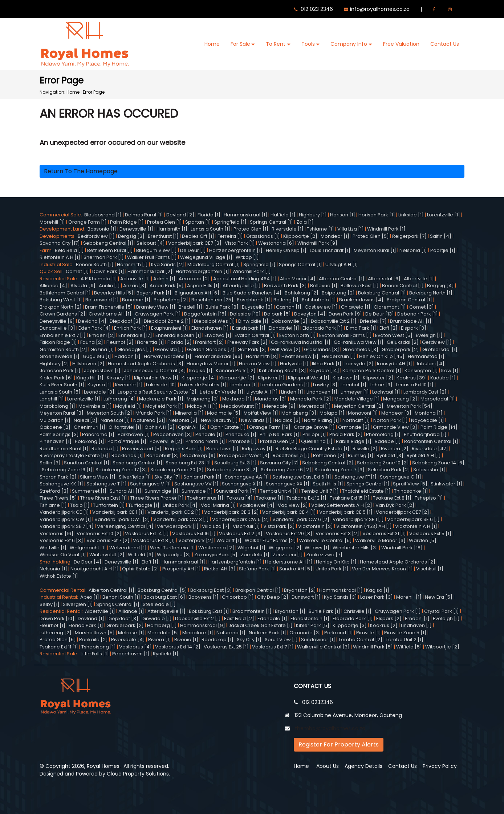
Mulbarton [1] (55, 420)
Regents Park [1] (184, 449)
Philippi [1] (314, 434)
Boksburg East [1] (209, 611)
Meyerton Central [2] (359, 406)
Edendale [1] (272, 618)
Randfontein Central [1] (431, 441)
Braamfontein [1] (252, 611)
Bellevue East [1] (360, 286)
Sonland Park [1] (202, 477)
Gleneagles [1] (135, 349)
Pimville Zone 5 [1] (405, 633)
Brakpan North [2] (61, 307)
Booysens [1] (204, 597)
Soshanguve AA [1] (247, 477)
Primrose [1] (243, 441)
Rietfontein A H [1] (60, 257)
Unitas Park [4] (180, 505)
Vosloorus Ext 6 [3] (61, 540)
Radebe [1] (388, 441)
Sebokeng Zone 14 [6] (438, 463)
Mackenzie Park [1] (161, 399)
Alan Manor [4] (298, 279)
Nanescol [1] (115, 420)
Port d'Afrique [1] (127, 441)
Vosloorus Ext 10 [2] (99, 534)
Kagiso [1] (201, 371)
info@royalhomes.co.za (380, 9)
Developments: (59, 236)
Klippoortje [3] (350, 625)
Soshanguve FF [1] (355, 477)
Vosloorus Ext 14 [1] (147, 534)
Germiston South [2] (63, 349)
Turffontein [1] (109, 505)
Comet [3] (422, 307)
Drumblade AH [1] (411, 321)
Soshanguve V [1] (151, 484)
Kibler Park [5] (313, 625)
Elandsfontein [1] (310, 618)
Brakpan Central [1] (409, 300)
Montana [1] (429, 413)
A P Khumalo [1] (99, 279)
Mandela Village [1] (357, 399)
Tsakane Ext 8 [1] (392, 498)
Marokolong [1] (57, 406)
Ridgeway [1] (257, 449)
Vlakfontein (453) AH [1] (364, 526)
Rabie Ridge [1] (354, 441)
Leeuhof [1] (353, 385)
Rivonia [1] (186, 640)
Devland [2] (180, 215)
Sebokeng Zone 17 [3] (121, 470)
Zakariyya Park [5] (216, 555)
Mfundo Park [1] (154, 413)
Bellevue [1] (324, 286)
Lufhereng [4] (120, 399)
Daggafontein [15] (205, 314)
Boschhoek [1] (253, 300)
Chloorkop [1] (238, 597)
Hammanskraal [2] (150, 271)
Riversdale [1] (288, 229)
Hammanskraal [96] (219, 356)
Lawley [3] (325, 385)
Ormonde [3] (354, 427)
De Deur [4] (88, 562)
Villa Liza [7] (216, 526)
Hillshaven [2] (88, 364)
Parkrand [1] (339, 633)
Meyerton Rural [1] (375, 250)
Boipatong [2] (338, 293)
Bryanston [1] (290, 611)
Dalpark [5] (277, 314)
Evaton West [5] (394, 335)
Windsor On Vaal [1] (63, 555)
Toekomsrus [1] (205, 498)
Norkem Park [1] (267, 633)
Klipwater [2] (378, 378)
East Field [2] (239, 618)
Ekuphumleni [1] (170, 328)
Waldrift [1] (229, 540)
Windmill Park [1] (386, 229)
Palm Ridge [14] (439, 427)
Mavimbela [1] (95, 406)
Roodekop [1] (218, 640)
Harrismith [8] (262, 356)
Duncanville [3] (57, 328)
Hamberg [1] (162, 625)
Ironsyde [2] (359, 364)
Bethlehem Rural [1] (110, 250)
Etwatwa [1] (218, 335)
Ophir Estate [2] (141, 569)
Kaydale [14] (324, 371)
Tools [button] (308, 44)
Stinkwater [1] (446, 484)
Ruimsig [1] (361, 455)
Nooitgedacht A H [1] (95, 569)
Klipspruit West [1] (309, 378)
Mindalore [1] (198, 633)
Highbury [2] (54, 364)
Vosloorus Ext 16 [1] (194, 534)
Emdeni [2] (102, 335)
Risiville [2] (365, 449)
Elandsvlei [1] (284, 328)
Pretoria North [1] (205, 441)
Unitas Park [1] (332, 569)
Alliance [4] (53, 286)
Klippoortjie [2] (237, 378)
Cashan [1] (289, 307)
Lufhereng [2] (56, 633)
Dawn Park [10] (57, 618)
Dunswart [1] (306, 597)
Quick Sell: (53, 271)
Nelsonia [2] (183, 420)
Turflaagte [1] (144, 505)
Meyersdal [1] (315, 406)
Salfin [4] (441, 236)
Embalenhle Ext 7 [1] (63, 335)
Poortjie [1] (443, 250)
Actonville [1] (135, 279)
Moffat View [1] (261, 413)
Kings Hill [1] (90, 378)
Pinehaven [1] (56, 441)
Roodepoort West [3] (244, 455)
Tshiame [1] (320, 229)
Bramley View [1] (156, 307)
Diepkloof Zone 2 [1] (167, 321)
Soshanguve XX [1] (288, 484)
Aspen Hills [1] (203, 286)
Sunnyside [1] (197, 491)
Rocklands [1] (127, 455)
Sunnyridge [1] (161, 491)
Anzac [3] (135, 286)
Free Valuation (401, 44)
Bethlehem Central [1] (65, 293)
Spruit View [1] (281, 640)
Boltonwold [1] (102, 300)
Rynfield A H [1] (424, 455)
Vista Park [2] (279, 526)
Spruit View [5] (410, 484)
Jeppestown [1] (102, 371)
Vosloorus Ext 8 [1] (154, 540)
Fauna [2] (92, 342)
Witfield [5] (409, 647)
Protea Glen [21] (279, 441)
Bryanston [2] (300, 590)
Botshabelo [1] (319, 300)
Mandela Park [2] (311, 399)
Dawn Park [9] (345, 314)
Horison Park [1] (377, 215)
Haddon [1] (127, 356)
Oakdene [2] (55, 427)
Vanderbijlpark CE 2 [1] (174, 512)
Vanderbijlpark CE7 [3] (195, 243)
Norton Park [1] (391, 420)
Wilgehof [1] (251, 548)
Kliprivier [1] (271, 378)
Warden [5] (423, 540)
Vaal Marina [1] (218, 505)
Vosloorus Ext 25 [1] (226, 647)
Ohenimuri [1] (90, 427)
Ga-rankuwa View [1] (359, 342)
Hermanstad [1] (426, 356)
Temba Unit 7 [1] (320, 491)
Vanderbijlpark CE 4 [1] (289, 512)
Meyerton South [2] (109, 413)
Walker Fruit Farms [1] (152, 257)
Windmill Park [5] (373, 647)
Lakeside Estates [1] (203, 385)
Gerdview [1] (437, 342)
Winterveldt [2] (107, 555)
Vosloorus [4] (135, 647)
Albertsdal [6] (384, 279)
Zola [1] (305, 222)
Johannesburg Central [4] (155, 371)
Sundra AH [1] (125, 491)
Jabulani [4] (430, 364)
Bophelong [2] (171, 300)
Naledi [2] (86, 420)
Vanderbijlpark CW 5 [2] (241, 519)
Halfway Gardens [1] (168, 356)
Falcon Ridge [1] (58, 342)
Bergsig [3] (131, 236)
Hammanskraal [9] (203, 625)
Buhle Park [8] (222, 307)
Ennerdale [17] (135, 335)
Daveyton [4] (310, 314)
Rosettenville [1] (291, 455)
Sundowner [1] (318, 640)
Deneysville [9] (57, 321)
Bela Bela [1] (69, 250)
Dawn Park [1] (108, 271)
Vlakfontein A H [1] (416, 526)
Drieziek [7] (373, 321)
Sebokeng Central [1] (108, 243)
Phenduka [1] (241, 434)
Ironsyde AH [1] (395, 364)
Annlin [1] (109, 286)
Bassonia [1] (102, 229)
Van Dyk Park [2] (395, 505)
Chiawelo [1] (356, 307)
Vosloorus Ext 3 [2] (337, 534)
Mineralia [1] (189, 413)
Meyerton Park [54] (410, 406)
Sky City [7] (167, 477)
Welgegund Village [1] (206, 257)
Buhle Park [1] (324, 611)
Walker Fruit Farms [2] (270, 540)
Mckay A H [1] (202, 406)
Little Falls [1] (95, 654)
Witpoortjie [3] (174, 555)
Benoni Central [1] (403, 286)
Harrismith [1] (172, 229)
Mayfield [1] (129, 406)
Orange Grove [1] (314, 427)
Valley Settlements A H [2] (342, 505)
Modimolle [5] (224, 413)
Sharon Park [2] (58, 477)
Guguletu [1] (97, 356)
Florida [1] (209, 215)
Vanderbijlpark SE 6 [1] (413, 519)
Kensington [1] (421, 371)
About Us (328, 766)
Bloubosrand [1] (103, 215)
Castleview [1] (321, 307)
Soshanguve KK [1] (61, 484)
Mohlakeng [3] (299, 413)
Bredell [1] (190, 307)
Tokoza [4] (240, 498)
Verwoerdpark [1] (178, 526)
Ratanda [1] (105, 449)
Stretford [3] (54, 491)
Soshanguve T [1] (107, 484)
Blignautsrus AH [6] (197, 293)
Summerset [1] (89, 491)
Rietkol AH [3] (220, 569)
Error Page (94, 92)
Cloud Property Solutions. (138, 774)
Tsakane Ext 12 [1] (306, 498)
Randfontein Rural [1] (64, 449)
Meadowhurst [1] (241, 406)
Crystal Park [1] (442, 611)
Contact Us (445, 44)
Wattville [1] (53, 548)
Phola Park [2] (346, 434)
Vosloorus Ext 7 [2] (108, 540)
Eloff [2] (389, 328)
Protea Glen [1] (164, 222)
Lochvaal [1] (386, 392)
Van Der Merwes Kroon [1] (382, 569)
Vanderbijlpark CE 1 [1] (118, 512)
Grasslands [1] (263, 236)
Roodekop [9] (199, 455)
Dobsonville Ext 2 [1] (334, 321)
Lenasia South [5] (60, 392)
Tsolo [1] (80, 505)
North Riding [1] (322, 420)
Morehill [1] (52, 222)
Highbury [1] (313, 215)
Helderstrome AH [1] (289, 562)
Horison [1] (343, 215)
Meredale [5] (163, 633)
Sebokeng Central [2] (328, 463)
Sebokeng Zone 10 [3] (383, 463)
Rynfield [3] (390, 455)
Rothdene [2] (329, 455)
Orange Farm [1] (88, 222)
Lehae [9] (381, 385)
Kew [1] (450, 371)
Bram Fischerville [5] (109, 307)
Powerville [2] (166, 441)
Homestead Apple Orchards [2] (398, 562)
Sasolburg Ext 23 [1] (188, 463)
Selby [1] (50, 604)
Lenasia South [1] (210, 229)
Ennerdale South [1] (178, 335)
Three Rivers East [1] (104, 498)
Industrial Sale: (58, 264)
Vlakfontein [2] (316, 526)
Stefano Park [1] (257, 569)
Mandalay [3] (271, 399)
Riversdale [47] (430, 449)
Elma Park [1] (361, 328)
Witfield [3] (141, 555)
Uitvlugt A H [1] (342, 264)
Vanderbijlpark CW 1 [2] (122, 519)
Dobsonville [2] (290, 321)
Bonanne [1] (136, 300)
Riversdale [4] (128, 640)
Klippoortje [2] (300, 236)
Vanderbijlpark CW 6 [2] (301, 519)
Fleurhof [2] (120, 342)
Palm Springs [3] (59, 434)
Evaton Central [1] (255, 335)
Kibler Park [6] (56, 378)
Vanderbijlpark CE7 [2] (403, 512)
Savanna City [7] (279, 463)
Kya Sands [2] (168, 264)
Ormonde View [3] (395, 427)
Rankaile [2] (94, 640)
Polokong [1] (90, 441)
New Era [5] (439, 597)
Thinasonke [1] (411, 491)
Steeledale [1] (159, 604)
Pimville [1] (369, 633)
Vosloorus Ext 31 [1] (384, 534)
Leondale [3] (99, 392)
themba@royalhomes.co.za (330, 728)
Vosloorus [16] (56, 534)
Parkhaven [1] (134, 434)
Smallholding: (57, 562)
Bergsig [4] (440, 286)
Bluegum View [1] (157, 250)
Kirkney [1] (119, 378)
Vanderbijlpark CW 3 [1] (181, 519)
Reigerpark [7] (409, 236)
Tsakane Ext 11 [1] (59, 647)
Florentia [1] (151, 342)
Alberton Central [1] (342, 279)
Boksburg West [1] (61, 300)
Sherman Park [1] (104, 257)
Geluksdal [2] (403, 342)
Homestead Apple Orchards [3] (146, 364)
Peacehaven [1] (131, 654)
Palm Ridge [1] (127, 222)
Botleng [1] (286, 300)
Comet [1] (77, 271)
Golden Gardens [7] (211, 349)
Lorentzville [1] (444, 215)
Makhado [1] (237, 399)
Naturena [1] (231, 633)
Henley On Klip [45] (382, 356)
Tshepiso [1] (429, 498)
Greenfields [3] (360, 349)
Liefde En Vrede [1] (221, 392)
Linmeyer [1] (355, 392)
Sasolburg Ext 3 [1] (235, 463)
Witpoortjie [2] (442, 647)
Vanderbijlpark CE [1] (64, 512)
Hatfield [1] (283, 215)
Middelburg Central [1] (214, 264)
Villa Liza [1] (351, 229)
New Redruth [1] (219, 420)
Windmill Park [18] (402, 548)
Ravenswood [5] (142, 449)
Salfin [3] (50, 463)
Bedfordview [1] (96, 236)
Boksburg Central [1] (382, 293)
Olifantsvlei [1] (125, 427)
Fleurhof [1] (52, 625)
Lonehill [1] (52, 399)
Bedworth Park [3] (285, 286)
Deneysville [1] (136, 229)
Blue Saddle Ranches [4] (252, 293)
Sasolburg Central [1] (137, 463)
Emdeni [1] (417, 618)
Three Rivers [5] (58, 498)
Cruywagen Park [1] (158, 314)
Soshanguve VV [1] (196, 484)
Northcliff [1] (356, 420)
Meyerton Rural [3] (62, 413)
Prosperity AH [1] (182, 569)
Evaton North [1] (298, 335)
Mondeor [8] (396, 413)
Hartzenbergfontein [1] (236, 250)
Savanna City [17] (60, 243)
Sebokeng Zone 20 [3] (177, 470)
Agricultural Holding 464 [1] (245, 279)
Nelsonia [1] (413, 250)
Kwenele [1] (129, 385)
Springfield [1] (230, 222)
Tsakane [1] (270, 498)
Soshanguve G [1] (401, 477)
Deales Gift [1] (198, 236)
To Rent (276, 44)
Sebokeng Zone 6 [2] (286, 470)
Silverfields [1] (135, 477)
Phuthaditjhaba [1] (425, 434)
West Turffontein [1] (172, 548)
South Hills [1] (328, 484)
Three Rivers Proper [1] (157, 498)
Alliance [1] (131, 611)
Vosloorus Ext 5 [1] (430, 534)
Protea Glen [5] (371, 236)
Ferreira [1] (230, 236)
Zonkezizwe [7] (324, 555)
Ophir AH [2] (192, 427)
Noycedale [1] (428, 420)
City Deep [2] (273, 597)
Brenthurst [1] (163, 236)
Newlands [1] (256, 420)
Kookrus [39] (412, 378)
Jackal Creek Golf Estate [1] (261, 625)
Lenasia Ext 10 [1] (415, 385)
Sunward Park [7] (236, 491)
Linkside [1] (411, 215)
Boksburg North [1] (431, 293)
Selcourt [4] (151, 243)
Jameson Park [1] (60, 371)
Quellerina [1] (317, 441)
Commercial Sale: (62, 215)
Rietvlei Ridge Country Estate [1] (312, 449)
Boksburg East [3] (211, 590)
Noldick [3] (288, 420)
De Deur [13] (380, 314)
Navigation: (52, 92)
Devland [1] (91, 618)
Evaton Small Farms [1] (346, 335)
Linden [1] (292, 392)
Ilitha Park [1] (327, 364)
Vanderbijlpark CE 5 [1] (346, 512)
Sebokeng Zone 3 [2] (232, 470)
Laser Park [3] (377, 597)
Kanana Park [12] (236, 371)
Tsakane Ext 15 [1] (350, 498)
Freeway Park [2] (247, 342)
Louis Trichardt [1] (330, 250)
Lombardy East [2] (425, 392)
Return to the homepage (81, 171)
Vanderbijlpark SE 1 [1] (358, 519)
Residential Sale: (60, 279)
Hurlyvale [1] (294, 364)
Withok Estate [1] (59, 576)
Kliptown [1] (346, 378)
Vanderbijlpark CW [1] (65, 519)
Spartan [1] (198, 222)
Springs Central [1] (271, 222)
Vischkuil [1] (246, 526)
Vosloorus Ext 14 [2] (178, 647)
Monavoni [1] (363, 413)
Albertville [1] (419, 279)
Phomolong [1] (383, 434)
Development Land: (64, 229)
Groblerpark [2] (400, 349)
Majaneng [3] (203, 399)
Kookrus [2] (384, 625)
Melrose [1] (131, 633)
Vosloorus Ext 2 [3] (241, 534)
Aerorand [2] (194, 279)
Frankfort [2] (210, 342)
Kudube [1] (443, 378)
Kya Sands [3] (340, 597)
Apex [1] (90, 597)
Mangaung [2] (400, 399)
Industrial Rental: (60, 597)
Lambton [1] (243, 385)
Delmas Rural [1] (144, 215)
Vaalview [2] (293, 505)
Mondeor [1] (335, 236)
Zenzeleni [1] (288, 555)
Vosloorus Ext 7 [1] (273, 647)
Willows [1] (317, 548)
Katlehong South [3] (283, 371)
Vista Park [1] (240, 243)
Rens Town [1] (222, 449)
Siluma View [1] (98, 477)
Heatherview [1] (300, 356)
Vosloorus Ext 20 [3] (289, 534)
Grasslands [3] (322, 349)
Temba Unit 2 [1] (405, 640)
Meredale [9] (280, 406)
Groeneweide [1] (60, 356)
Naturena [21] (149, 420)
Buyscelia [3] (257, 307)
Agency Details (363, 766)
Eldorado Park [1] (323, 328)
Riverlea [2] (395, 449)
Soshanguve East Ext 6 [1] (302, 477)
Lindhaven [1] (322, 392)
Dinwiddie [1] (253, 321)
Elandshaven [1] (210, 328)
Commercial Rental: (64, 590)
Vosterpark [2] (196, 540)
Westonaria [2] (216, 548)
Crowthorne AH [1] (110, 314)
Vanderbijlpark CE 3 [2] (231, 512)
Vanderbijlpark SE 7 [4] (67, 526)
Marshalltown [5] (95, 633)
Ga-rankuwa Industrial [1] (301, 342)
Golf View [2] (285, 349)
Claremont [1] (390, 307)
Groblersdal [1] (440, 349)
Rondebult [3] (163, 455)
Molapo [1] (332, 413)
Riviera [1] (160, 640)
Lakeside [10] (161, 385)
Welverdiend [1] (128, 548)
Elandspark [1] (249, 328)
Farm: (47, 250)
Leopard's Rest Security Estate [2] (157, 392)
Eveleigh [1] (429, 335)
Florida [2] (180, 342)
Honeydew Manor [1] (211, 364)
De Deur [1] (193, 250)
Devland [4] (92, 321)
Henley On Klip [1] (286, 250)
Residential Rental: (62, 611)
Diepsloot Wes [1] (214, 321)
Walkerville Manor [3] (380, 540)
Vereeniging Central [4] (125, 526)
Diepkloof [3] (125, 321)
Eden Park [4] (95, 328)
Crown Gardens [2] (62, 314)
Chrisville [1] (357, 611)
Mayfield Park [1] (164, 406)
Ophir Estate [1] (228, 427)
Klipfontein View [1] (156, 378)
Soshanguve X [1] (242, 484)
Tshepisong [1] (99, 647)
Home (212, 44)
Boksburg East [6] (164, 597)
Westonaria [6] (276, 243)
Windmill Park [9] (317, 243)
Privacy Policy (440, 766)
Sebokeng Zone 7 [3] (340, 470)
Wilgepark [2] (285, 548)
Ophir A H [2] (160, 427)
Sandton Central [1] (87, 463)
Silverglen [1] (78, 604)
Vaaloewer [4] (257, 505)
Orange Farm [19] (270, 427)
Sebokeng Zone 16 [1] (67, 470)
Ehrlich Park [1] (131, 328)
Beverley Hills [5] (114, 293)
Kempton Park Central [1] (372, 371)
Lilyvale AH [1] (262, 392)
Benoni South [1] (95, 264)
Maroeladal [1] (438, 399)
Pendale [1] (209, 434)
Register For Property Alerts (339, 744)
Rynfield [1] (166, 654)
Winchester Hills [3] (355, 548)
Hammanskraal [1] (245, 215)
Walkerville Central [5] (326, 540)
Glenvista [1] (169, 349)
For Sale (240, 44)
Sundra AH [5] (296, 569)
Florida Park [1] (86, 625)
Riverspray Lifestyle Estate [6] (74, 455)
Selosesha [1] (429, 470)
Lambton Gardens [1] (285, 385)
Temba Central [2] (360, 640)
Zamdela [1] (255, 555)
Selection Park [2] (389, 470)
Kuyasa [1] (100, 385)
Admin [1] (164, 279)
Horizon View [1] (258, 364)
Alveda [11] (83, 286)
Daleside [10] (245, 314)
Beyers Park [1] (154, 293)
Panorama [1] (98, 434)
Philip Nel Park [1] (279, 434)
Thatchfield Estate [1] (366, 491)
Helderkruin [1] (339, 356)
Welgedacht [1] (88, 548)
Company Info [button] (349, 44)
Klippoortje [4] (199, 378)
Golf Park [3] (252, 349)
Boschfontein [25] (212, 300)
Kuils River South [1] (62, 385)
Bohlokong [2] (302, 293)
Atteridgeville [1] (242, 286)
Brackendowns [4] (361, 300)
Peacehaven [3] (173, 434)
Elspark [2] (389, 618)
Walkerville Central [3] (323, 647)
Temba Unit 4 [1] (279, 491)
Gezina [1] (102, 349)
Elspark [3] (414, 328)
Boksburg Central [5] (162, 590)
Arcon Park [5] (167, 286)
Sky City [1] (249, 640)
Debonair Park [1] (418, 314)
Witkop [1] (247, 257)
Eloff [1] (150, 562)
